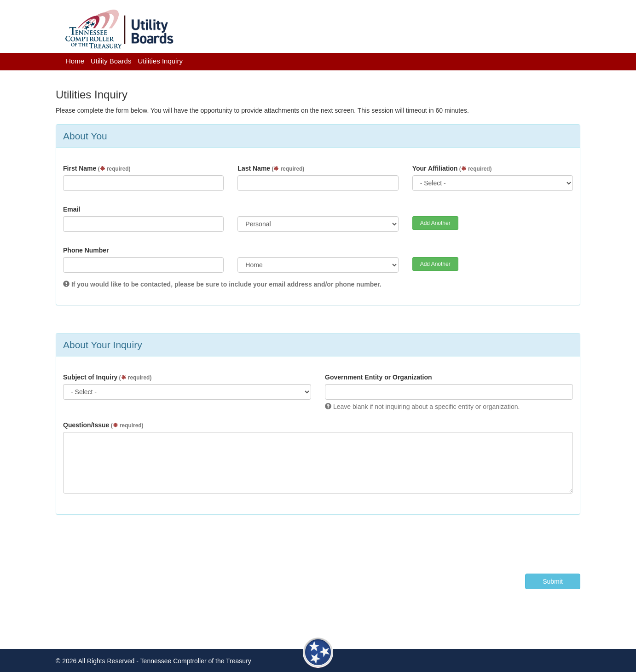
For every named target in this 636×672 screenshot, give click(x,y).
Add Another (435, 223)
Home (75, 61)
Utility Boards (111, 61)
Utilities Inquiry (160, 61)
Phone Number (86, 250)
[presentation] (510, 542)
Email (72, 209)
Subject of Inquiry (107, 377)
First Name (97, 168)
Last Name (271, 168)
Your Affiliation (452, 168)
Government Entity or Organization (379, 377)
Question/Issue (103, 425)
